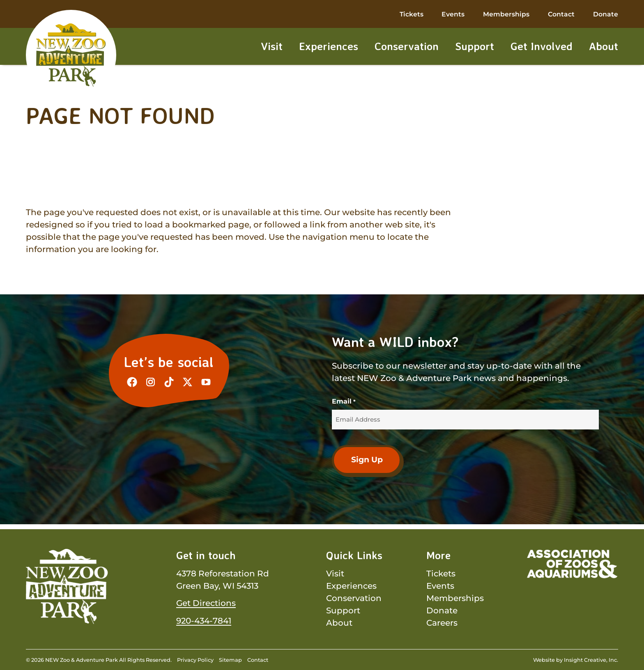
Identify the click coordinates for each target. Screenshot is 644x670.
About (604, 47)
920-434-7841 (204, 620)
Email (344, 402)
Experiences (329, 47)
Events (453, 15)
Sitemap (230, 660)
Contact (561, 15)
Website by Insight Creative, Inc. (576, 660)
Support (475, 47)
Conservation (407, 47)
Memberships (506, 15)
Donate (606, 15)
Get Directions (206, 603)
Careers (442, 622)
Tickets (412, 15)
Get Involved (542, 47)
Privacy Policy (195, 660)
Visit (272, 47)
